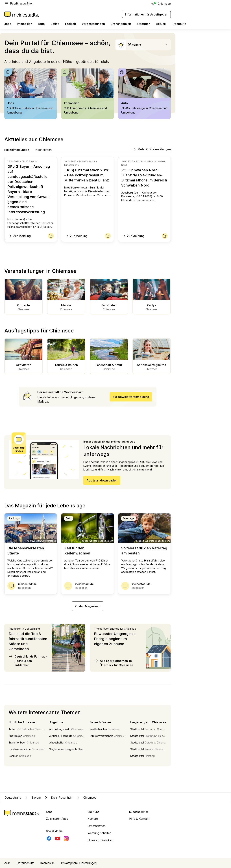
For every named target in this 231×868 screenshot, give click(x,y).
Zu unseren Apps (57, 819)
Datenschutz (25, 863)
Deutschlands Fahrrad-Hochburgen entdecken (28, 661)
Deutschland (13, 798)
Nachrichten (44, 150)
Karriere (93, 819)
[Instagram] (66, 838)
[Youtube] (58, 838)
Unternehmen (97, 826)
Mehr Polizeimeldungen (151, 149)
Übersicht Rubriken (100, 840)
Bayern (33, 798)
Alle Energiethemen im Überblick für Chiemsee (114, 663)
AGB (7, 863)
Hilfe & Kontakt (140, 819)
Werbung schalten (100, 833)
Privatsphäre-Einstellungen (79, 863)
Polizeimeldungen (17, 150)
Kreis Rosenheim (59, 798)
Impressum (47, 863)
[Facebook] (49, 838)
